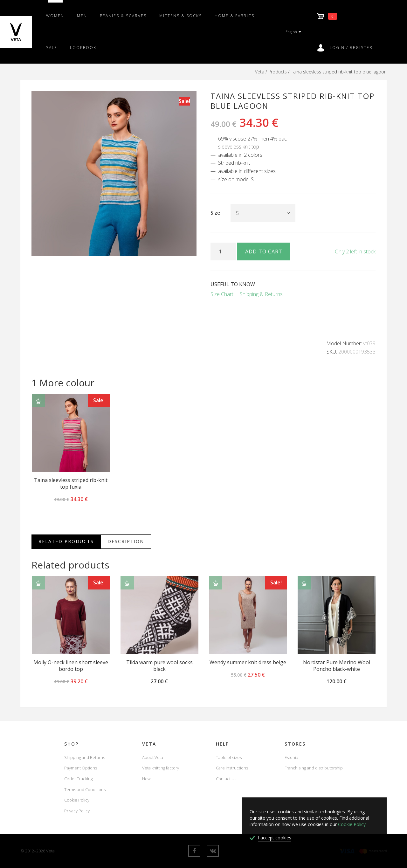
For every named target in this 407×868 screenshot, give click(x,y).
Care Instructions (232, 768)
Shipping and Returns (85, 757)
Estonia (291, 757)
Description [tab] (126, 541)
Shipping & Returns (261, 294)
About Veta (153, 757)
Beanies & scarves (123, 16)
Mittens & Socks (181, 16)
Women (55, 16)
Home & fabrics (235, 16)
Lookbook (83, 48)
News (147, 779)
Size (215, 213)
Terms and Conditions (85, 789)
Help (222, 744)
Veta (260, 72)
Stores (295, 744)
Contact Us (226, 779)
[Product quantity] (223, 251)
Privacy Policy (77, 811)
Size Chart (222, 294)
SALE (52, 48)
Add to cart (264, 251)
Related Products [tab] (66, 541)
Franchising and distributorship (314, 768)
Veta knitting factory (161, 768)
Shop (71, 744)
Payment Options (81, 768)
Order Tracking (78, 779)
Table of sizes (229, 757)
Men (82, 16)
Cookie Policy (77, 800)
